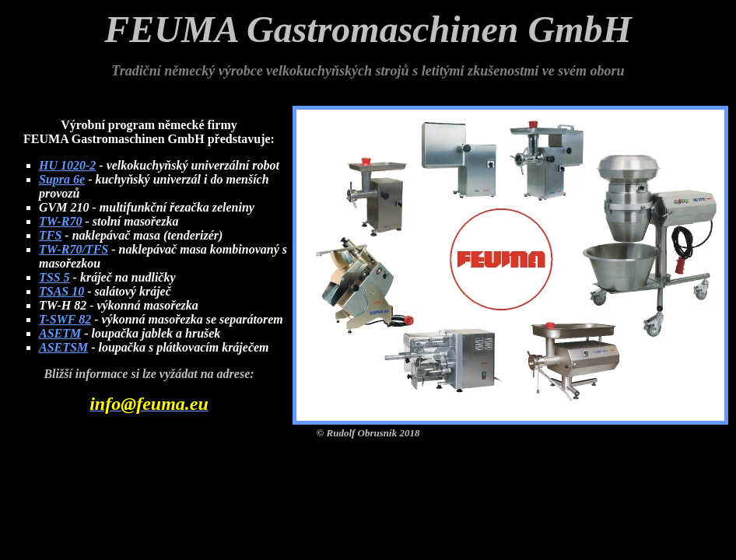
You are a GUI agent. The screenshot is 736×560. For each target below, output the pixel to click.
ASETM (60, 333)
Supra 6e (62, 179)
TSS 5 (54, 277)
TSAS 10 (61, 291)
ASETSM (63, 347)
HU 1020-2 (67, 165)
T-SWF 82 (65, 319)
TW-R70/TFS (74, 249)
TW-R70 (60, 221)
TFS (50, 235)
